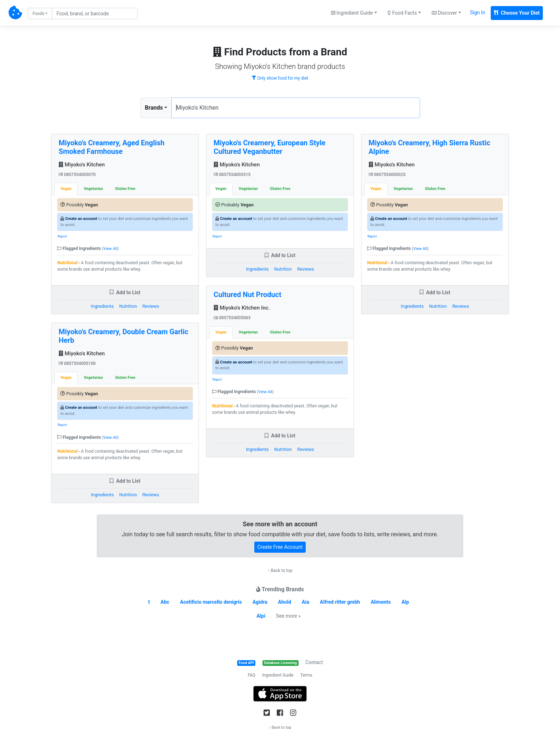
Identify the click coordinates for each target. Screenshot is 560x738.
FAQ (252, 675)
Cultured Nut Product (247, 295)
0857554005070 (77, 175)
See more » (288, 616)
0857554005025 (387, 175)
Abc (165, 602)
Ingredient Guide (278, 675)
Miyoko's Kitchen (82, 165)
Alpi (261, 616)
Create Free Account (280, 547)
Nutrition (128, 306)
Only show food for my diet (280, 78)
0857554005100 (77, 363)
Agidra (260, 602)
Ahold (284, 602)
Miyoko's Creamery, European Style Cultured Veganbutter (269, 147)
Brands (154, 108)
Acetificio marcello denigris (211, 602)
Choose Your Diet (517, 13)
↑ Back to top (280, 571)
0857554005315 (232, 175)
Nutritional (67, 263)
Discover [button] (444, 13)
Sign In (477, 12)
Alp (405, 602)
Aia (306, 602)
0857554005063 (232, 318)
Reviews (151, 306)
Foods (38, 14)
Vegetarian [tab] (93, 189)
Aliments (381, 602)
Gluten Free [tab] (125, 189)
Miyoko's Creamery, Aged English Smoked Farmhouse (111, 147)
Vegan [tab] (66, 189)
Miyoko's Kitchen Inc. (242, 308)
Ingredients (102, 306)
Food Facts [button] (402, 13)
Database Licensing (280, 663)
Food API (246, 663)
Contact (314, 662)
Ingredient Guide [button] (352, 13)
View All (110, 249)
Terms (306, 675)
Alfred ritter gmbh (340, 602)
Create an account (81, 219)
